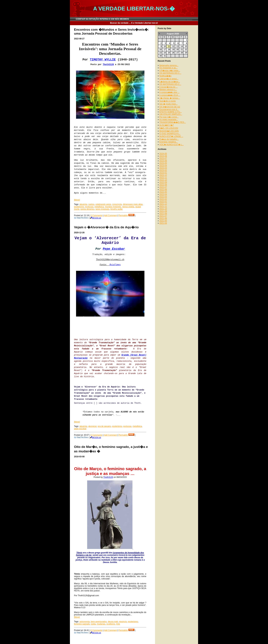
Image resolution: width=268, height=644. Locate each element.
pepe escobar (80, 429)
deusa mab (113, 622)
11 (169, 46)
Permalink (123, 215)
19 (173, 49)
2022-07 (163, 187)
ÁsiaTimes (115, 265)
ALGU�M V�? (167, 125)
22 (186, 49)
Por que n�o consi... (169, 117)
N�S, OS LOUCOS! (169, 128)
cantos (91, 204)
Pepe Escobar (114, 249)
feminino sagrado (82, 624)
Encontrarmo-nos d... (169, 109)
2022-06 (163, 190)
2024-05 (163, 154)
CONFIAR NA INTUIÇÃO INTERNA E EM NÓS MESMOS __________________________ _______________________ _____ (134, 19)
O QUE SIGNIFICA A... (170, 134)
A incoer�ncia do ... (168, 87)
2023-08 (163, 156)
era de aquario (104, 426)
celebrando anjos (103, 204)
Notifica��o (166, 76)
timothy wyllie (116, 209)
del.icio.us (96, 218)
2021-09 (163, 211)
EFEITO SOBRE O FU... (171, 112)
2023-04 (163, 166)
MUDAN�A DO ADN (169, 131)
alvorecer (92, 426)
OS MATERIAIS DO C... (170, 73)
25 (169, 53)
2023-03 (163, 168)
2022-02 (163, 199)
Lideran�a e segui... (169, 79)
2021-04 (163, 223)
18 (169, 49)
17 (165, 49)
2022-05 (163, 192)
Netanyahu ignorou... (169, 65)
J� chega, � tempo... (170, 98)
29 (186, 53)
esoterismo (79, 207)
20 (177, 49)
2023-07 (163, 158)
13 (177, 46)
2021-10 (163, 209)
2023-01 (163, 173)
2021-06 (163, 218)
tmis (118, 624)
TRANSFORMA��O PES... (173, 122)
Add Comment (110, 215)
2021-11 (163, 206)
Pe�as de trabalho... (169, 139)
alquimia (83, 204)
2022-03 (163, 197)
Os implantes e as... (169, 68)
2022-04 (163, 194)
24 (165, 53)
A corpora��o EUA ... (170, 95)
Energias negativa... (169, 142)
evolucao (89, 207)
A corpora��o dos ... (169, 92)
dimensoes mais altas (133, 204)
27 (177, 53)
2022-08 (163, 185)
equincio (123, 622)
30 (161, 56)
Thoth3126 (108, 65)
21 (182, 49)
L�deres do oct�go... (170, 82)
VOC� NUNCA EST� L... (172, 145)
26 (173, 53)
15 (186, 46)
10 (165, 46)
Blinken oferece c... (168, 90)
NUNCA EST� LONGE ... (171, 136)
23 (161, 53)
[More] (77, 200)
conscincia (117, 204)
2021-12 (163, 204)
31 (165, 56)
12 (173, 46)
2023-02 (163, 170)
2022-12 (163, 175)
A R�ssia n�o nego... (170, 71)
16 (161, 49)
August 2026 (173, 34)
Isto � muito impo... (169, 104)
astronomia (85, 622)
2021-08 (163, 214)
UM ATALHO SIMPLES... (171, 114)
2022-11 (163, 178)
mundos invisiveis (113, 207)
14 (182, 46)
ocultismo (111, 624)
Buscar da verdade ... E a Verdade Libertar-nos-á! (134, 23)
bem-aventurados (99, 622)
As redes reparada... (169, 120)
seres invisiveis (102, 209)
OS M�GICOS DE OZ (170, 107)
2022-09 (163, 182)
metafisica (99, 207)
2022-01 (163, 202)
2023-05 (163, 163)
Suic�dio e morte (168, 101)
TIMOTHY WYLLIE (103, 60)
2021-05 (163, 221)
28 (182, 53)
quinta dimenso (87, 209)
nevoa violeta (128, 207)
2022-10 (163, 180)
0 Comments (96, 215)
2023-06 (163, 161)
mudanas (101, 624)
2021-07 (163, 216)
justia (93, 624)
